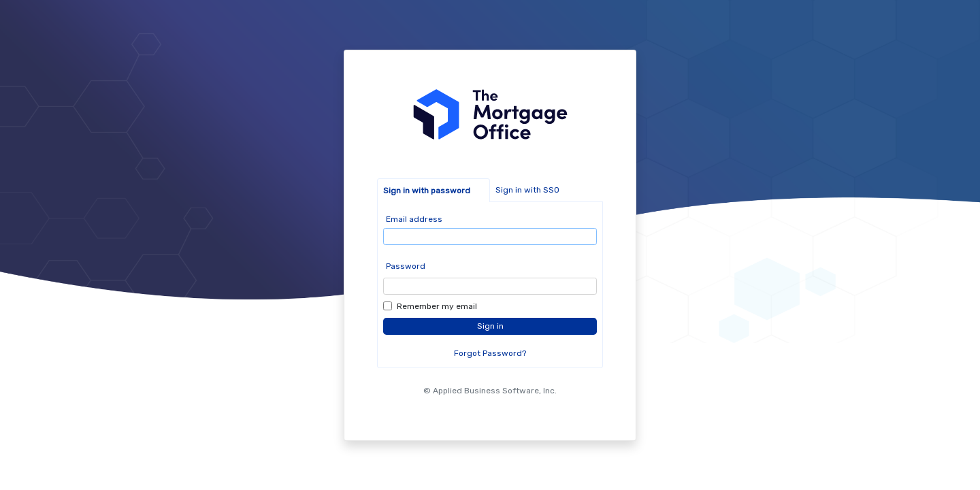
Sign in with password (427, 191)
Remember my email (437, 306)
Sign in (490, 326)
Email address (414, 219)
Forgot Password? (490, 353)
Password (406, 266)
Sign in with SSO (527, 190)
